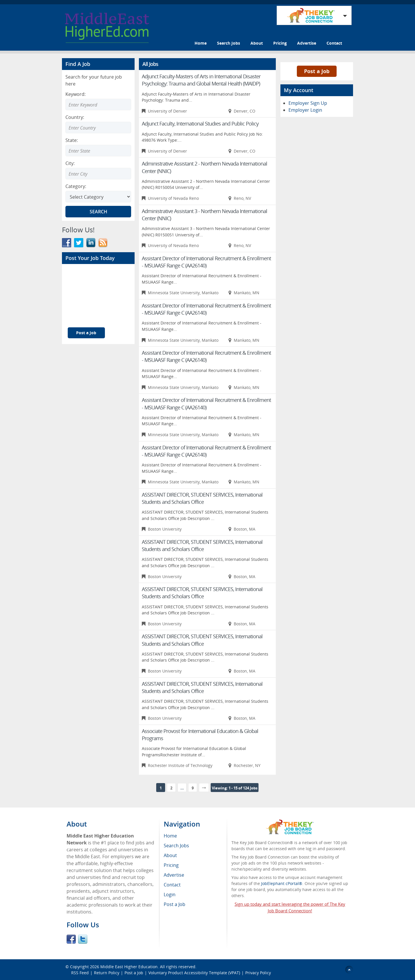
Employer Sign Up (308, 103)
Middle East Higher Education (129, 967)
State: (72, 140)
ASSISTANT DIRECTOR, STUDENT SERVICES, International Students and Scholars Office (202, 498)
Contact (334, 43)
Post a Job (86, 333)
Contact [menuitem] (172, 885)
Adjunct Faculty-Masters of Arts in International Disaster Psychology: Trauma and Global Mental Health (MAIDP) (201, 80)
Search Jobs (229, 43)
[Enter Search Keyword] (98, 105)
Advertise (307, 43)
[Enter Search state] (98, 151)
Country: (75, 117)
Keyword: (76, 94)
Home (201, 43)
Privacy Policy (258, 973)
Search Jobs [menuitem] (176, 846)
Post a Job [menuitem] (175, 904)
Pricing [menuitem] (171, 865)
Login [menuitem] (170, 894)
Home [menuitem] (170, 836)
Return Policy (107, 973)
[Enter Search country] (98, 128)
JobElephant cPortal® (282, 883)
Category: (76, 186)
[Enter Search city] (98, 174)
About (257, 43)
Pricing (280, 43)
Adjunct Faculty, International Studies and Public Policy (200, 124)
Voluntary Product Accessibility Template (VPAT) (194, 973)
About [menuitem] (170, 855)
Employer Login (305, 110)
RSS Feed (80, 973)
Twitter (83, 939)
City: (70, 163)
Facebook (71, 939)
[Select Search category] (98, 197)
